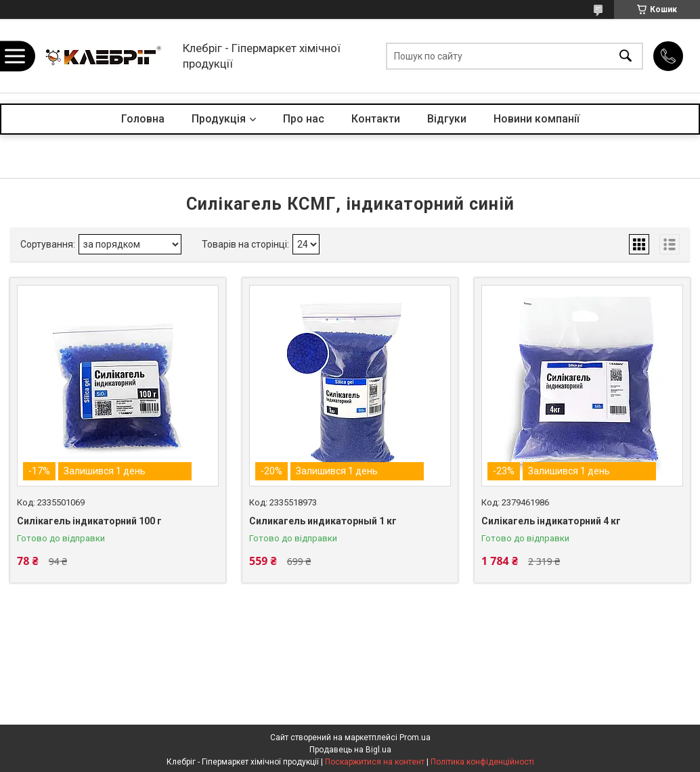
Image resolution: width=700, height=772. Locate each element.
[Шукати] (626, 56)
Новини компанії (537, 119)
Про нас (304, 119)
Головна (143, 119)
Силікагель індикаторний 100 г (89, 521)
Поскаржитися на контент (375, 762)
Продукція (219, 119)
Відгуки (447, 119)
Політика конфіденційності (482, 762)
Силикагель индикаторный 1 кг (323, 521)
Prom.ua (415, 737)
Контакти (376, 119)
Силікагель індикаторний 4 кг (551, 521)
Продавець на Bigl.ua (350, 750)
